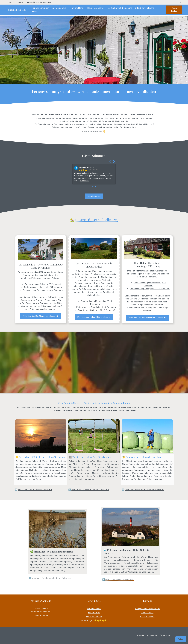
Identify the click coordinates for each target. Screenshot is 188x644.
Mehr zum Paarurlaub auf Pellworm (35, 490)
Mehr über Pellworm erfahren (119, 580)
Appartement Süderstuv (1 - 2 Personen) (96, 310)
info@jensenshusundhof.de (147, 609)
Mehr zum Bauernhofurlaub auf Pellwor (143, 490)
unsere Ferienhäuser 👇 (94, 131)
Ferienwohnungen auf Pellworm (46, 278)
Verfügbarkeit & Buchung (121, 8)
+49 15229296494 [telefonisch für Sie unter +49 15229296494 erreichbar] (16, 2)
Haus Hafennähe (94, 617)
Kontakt (60, 12)
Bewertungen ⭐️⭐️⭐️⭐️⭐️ (94, 621)
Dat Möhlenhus (94, 609)
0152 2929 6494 (147, 617)
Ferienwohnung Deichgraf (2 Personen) (43, 284)
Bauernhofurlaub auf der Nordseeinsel (96, 277)
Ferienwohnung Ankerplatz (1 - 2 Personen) (150, 289)
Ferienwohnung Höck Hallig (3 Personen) (43, 287)
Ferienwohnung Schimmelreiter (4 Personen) (43, 290)
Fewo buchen (173, 10)
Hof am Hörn (94, 613)
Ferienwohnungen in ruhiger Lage (141, 274)
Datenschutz (166, 635)
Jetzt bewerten (94, 196)
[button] (90, 82)
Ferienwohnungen (41, 8)
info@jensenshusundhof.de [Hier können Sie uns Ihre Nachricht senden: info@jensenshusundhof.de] (40, 2)
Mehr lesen (84, 181)
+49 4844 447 (147, 613)
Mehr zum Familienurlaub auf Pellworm (90, 490)
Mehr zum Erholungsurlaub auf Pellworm (51, 578)
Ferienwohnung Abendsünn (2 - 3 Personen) (96, 307)
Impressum (152, 635)
